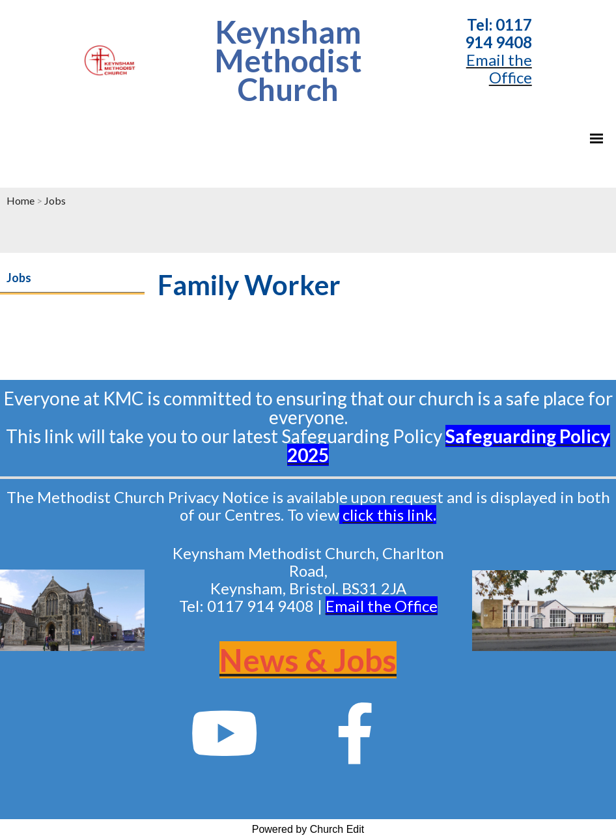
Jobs (55, 200)
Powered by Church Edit (308, 829)
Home (21, 200)
